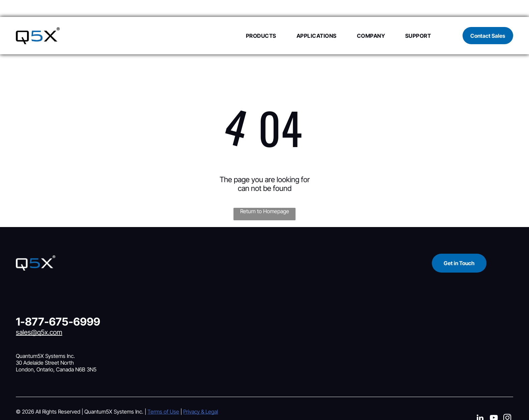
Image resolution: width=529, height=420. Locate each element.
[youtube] (494, 402)
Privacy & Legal (201, 395)
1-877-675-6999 (58, 305)
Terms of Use (163, 395)
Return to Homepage (265, 194)
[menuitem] (251, 19)
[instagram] (507, 402)
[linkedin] (480, 402)
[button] (251, 19)
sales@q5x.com (39, 315)
